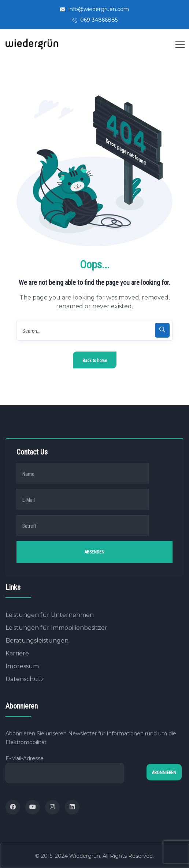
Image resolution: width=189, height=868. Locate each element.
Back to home (95, 361)
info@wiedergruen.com (94, 9)
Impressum (22, 666)
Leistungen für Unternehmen (50, 615)
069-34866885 (95, 20)
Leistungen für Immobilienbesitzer (56, 628)
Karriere (17, 653)
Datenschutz (25, 679)
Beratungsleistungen (37, 641)
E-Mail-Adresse (65, 769)
